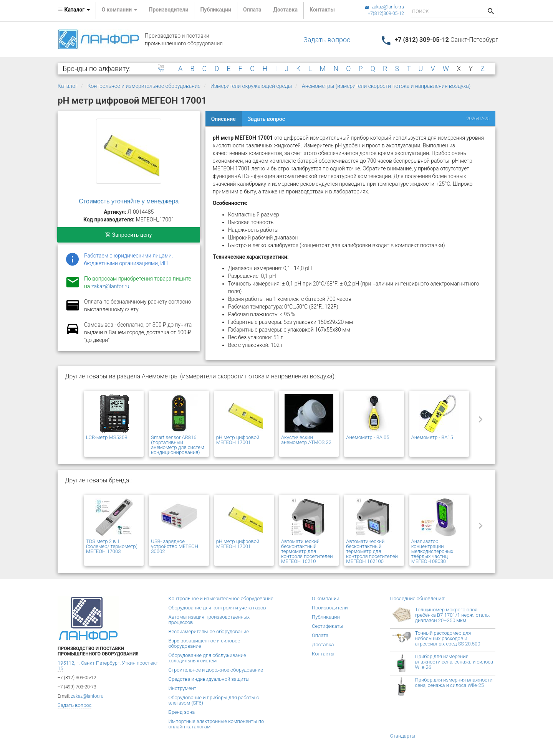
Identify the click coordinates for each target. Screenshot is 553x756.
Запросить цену (128, 235)
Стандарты (403, 736)
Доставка (285, 10)
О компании (326, 598)
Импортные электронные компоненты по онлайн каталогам (216, 724)
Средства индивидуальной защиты (209, 679)
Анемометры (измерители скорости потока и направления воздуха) (386, 86)
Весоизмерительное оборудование (209, 631)
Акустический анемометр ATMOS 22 (306, 440)
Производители (169, 10)
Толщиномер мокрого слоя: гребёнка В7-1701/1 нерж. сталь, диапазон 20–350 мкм (453, 615)
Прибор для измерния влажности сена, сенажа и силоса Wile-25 (454, 683)
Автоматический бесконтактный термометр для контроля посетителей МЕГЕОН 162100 (372, 551)
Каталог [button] (74, 10)
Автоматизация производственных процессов (209, 620)
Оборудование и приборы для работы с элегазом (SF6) (214, 700)
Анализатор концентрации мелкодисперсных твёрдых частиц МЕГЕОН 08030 (432, 551)
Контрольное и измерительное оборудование (144, 86)
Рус (161, 70)
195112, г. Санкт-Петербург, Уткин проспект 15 (108, 666)
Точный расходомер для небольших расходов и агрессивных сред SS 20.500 (448, 638)
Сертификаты (328, 626)
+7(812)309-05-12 (386, 13)
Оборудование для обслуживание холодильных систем (207, 658)
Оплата (252, 10)
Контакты (322, 10)
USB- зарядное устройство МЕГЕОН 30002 (175, 546)
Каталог (68, 86)
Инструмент (182, 688)
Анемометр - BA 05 (368, 437)
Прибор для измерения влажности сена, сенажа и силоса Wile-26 (454, 662)
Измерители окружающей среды (251, 86)
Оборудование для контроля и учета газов (217, 608)
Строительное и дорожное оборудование (216, 670)
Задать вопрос (327, 40)
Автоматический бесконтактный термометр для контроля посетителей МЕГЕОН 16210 (307, 551)
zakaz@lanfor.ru (384, 7)
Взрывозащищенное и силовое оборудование (204, 643)
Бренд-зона (182, 712)
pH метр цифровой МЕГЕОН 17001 (238, 440)
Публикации (216, 10)
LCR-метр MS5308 (107, 437)
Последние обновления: (418, 598)
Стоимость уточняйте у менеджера (129, 201)
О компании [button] (119, 10)
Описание (224, 119)
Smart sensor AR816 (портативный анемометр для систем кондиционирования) (177, 445)
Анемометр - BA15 (432, 437)
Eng (161, 66)
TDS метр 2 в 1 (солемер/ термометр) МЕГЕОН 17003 (112, 546)
